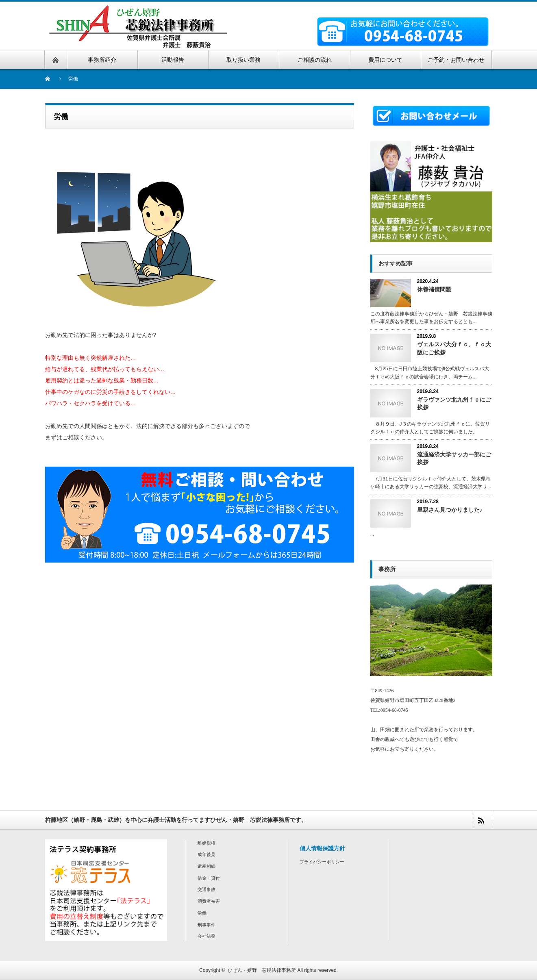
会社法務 (207, 936)
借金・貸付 (209, 878)
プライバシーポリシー (322, 862)
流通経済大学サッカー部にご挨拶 (454, 458)
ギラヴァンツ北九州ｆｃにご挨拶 (454, 403)
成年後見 (207, 854)
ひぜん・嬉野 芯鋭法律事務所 (262, 970)
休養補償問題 (434, 289)
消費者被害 (209, 901)
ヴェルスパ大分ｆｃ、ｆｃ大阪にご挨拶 (454, 348)
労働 (202, 913)
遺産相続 (207, 866)
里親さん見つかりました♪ (450, 510)
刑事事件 (207, 925)
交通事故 (207, 889)
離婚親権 (207, 843)
